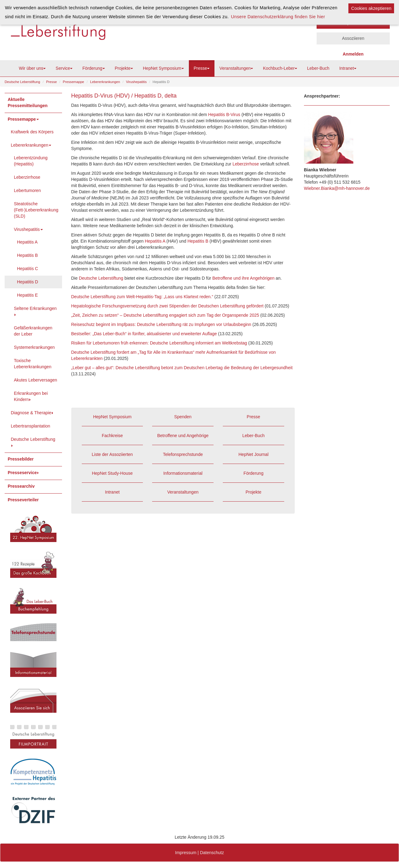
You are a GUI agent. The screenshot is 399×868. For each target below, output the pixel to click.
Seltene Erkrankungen (35, 311)
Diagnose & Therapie (33, 413)
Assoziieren (353, 38)
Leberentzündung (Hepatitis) (31, 161)
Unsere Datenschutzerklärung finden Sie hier (278, 17)
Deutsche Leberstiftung (22, 82)
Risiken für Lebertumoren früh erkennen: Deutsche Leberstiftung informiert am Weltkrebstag (159, 343)
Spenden (183, 417)
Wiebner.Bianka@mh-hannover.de (337, 188)
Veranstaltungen (236, 68)
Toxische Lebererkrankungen (33, 364)
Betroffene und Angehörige (183, 436)
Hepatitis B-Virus (224, 115)
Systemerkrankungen (34, 347)
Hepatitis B (27, 255)
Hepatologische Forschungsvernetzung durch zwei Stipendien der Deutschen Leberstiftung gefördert (168, 306)
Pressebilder (21, 459)
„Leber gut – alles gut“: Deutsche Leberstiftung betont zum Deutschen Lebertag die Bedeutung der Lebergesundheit (182, 368)
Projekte (124, 68)
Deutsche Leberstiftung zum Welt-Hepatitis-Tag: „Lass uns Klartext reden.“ (142, 297)
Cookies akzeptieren (371, 8)
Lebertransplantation (31, 426)
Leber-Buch (318, 68)
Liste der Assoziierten (112, 454)
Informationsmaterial (183, 473)
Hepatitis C (27, 269)
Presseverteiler (23, 500)
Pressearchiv (21, 486)
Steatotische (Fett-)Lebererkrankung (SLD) (36, 210)
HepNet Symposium (163, 68)
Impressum (186, 853)
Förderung (94, 68)
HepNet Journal (254, 454)
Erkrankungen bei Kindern (31, 396)
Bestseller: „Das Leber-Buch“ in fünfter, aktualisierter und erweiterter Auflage (144, 334)
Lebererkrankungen (105, 82)
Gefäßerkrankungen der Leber (33, 331)
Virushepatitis (136, 82)
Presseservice (24, 473)
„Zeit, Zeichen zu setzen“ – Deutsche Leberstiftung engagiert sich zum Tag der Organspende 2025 (165, 315)
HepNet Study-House (112, 473)
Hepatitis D (27, 282)
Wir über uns (32, 68)
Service (64, 68)
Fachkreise (112, 436)
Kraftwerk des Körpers (32, 132)
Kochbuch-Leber (280, 68)
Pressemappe (74, 82)
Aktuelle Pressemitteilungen (28, 102)
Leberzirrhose (27, 177)
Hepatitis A (27, 242)
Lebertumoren (27, 190)
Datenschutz (212, 853)
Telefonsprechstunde (183, 454)
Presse (202, 68)
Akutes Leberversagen (35, 380)
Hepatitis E (27, 295)
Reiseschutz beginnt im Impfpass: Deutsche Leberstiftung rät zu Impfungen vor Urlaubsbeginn (161, 324)
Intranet (348, 68)
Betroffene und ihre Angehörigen (243, 278)
